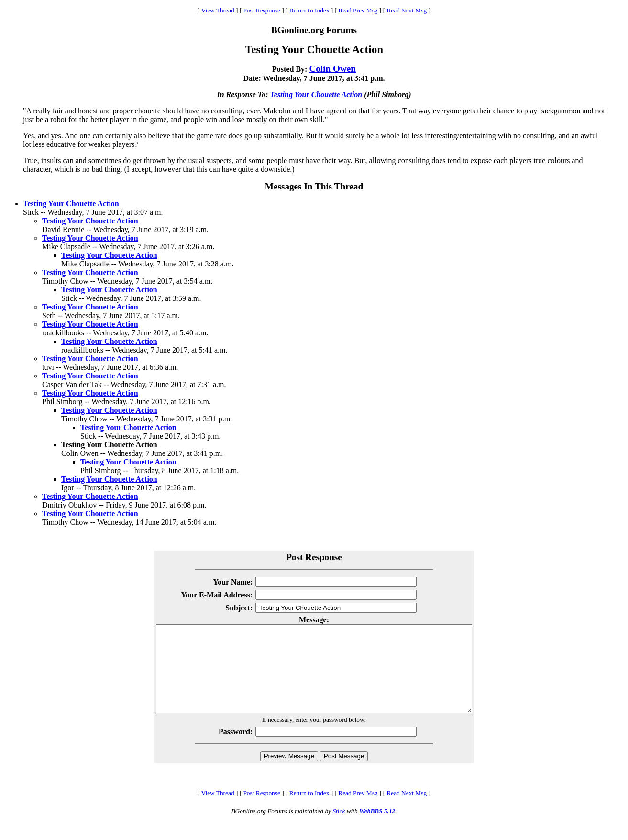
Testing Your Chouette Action (316, 94)
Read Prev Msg (358, 10)
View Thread (218, 10)
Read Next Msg (407, 10)
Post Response (261, 10)
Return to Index (309, 10)
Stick (339, 828)
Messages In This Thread (314, 186)
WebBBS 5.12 (377, 828)
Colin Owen (332, 69)
